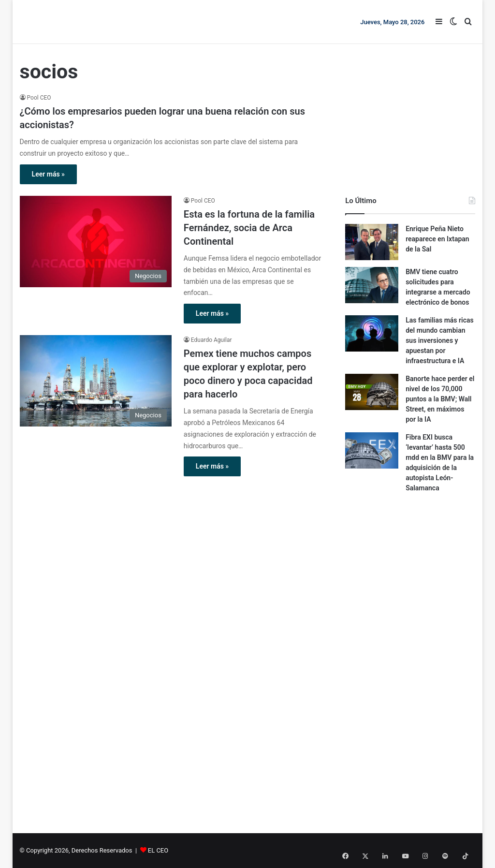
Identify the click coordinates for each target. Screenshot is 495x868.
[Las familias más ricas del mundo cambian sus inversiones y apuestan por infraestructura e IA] (372, 333)
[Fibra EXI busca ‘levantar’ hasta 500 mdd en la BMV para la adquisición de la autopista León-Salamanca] (372, 450)
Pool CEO (39, 98)
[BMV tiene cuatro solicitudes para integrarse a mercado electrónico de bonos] (372, 285)
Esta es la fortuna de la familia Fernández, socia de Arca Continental (249, 228)
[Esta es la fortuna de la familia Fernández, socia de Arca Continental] (96, 242)
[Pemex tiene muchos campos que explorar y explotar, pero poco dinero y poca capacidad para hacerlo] (96, 381)
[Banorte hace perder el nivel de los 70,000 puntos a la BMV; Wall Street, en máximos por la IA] (372, 392)
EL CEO (158, 850)
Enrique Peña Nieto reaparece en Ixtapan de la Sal (437, 239)
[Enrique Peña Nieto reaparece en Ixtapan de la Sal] (372, 242)
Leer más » (48, 174)
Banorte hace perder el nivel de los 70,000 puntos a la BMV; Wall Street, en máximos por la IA (440, 399)
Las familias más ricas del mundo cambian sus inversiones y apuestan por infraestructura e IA (440, 340)
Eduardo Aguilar (211, 340)
